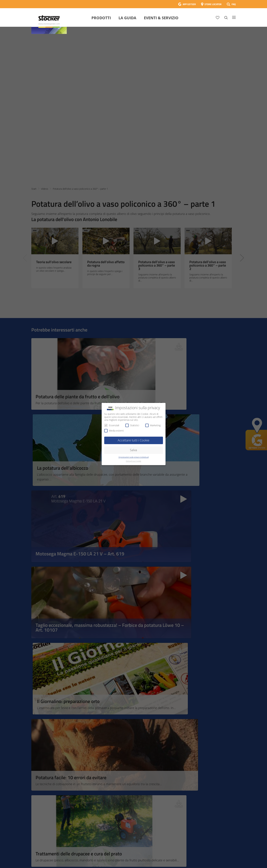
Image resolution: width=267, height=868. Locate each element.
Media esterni (114, 431)
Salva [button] (133, 450)
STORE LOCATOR (213, 4)
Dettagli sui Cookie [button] (133, 461)
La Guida (127, 18)
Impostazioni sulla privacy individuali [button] (134, 457)
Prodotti (101, 18)
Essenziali (112, 425)
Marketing (153, 425)
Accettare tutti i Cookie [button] (133, 440)
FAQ (234, 4)
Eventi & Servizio (161, 18)
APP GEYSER (189, 4)
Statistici (132, 425)
